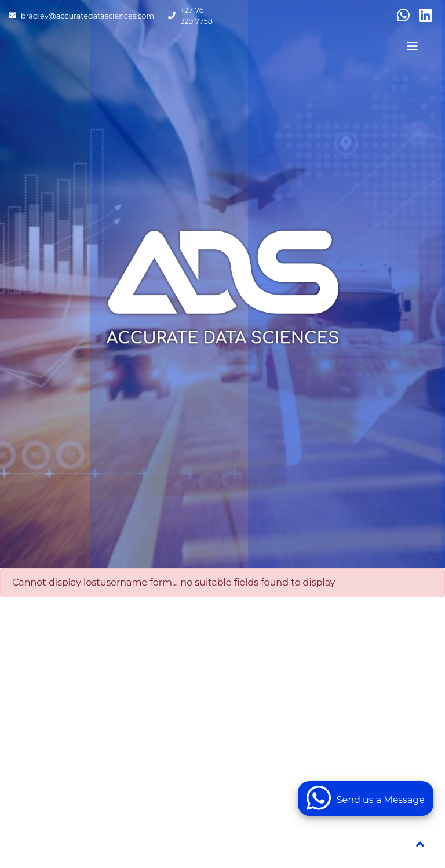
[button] (420, 845)
